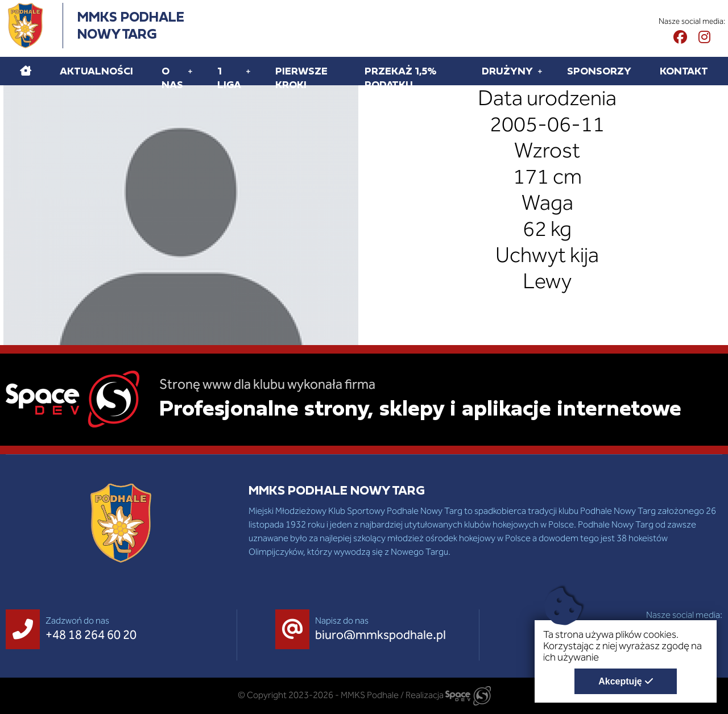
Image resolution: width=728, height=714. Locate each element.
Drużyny (507, 71)
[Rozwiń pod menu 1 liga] (248, 71)
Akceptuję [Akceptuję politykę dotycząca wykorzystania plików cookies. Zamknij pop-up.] (620, 681)
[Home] (26, 71)
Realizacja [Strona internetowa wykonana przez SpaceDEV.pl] (448, 695)
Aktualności (96, 71)
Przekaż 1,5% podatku (401, 78)
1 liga (229, 78)
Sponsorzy (599, 71)
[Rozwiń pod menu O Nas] (190, 71)
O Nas (172, 78)
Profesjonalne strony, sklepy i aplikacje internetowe (420, 408)
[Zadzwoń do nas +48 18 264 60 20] (74, 629)
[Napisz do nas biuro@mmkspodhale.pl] (363, 629)
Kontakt (684, 71)
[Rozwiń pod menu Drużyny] (540, 71)
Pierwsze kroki (301, 78)
